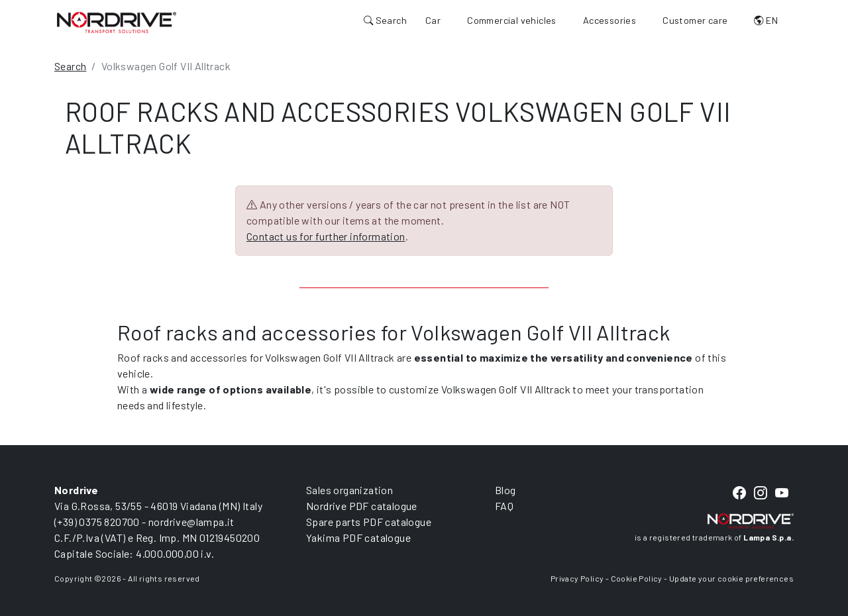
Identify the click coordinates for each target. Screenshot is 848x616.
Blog (505, 490)
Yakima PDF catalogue (358, 538)
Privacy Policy (577, 578)
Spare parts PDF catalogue (369, 522)
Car (433, 20)
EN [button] (766, 20)
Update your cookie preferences (731, 578)
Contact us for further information (326, 236)
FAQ (504, 506)
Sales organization (349, 490)
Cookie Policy (637, 578)
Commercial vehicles (512, 20)
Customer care (695, 20)
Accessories (609, 20)
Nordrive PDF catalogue (362, 506)
